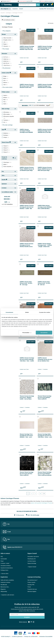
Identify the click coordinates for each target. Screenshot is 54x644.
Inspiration (15, 9)
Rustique (6, 135)
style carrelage (7, 125)
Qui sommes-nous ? (33, 580)
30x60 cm (7, 59)
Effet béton (7, 112)
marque (5, 49)
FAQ (6, 524)
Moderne (7, 133)
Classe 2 (6, 146)
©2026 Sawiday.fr (6, 637)
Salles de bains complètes (7, 580)
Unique (6, 137)
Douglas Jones (8, 40)
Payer (2, 561)
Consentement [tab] (9, 312)
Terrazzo (7, 120)
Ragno (6, 44)
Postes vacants (31, 582)
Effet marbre (8, 114)
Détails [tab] (27, 312)
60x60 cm (7, 61)
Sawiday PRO (43, 9)
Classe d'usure (6, 142)
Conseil (21, 9)
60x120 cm (7, 63)
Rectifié (4, 180)
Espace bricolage (32, 563)
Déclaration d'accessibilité (46, 637)
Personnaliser (27, 333)
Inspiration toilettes (5, 582)
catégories (6, 31)
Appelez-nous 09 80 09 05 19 (13, 547)
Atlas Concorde (8, 38)
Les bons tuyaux (32, 561)
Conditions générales (17, 637)
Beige (6, 76)
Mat (6, 100)
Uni (5, 122)
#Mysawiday (4, 591)
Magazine (3, 589)
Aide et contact (5, 553)
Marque (4, 34)
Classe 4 (7, 150)
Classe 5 (7, 152)
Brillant (6, 98)
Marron (6, 83)
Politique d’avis (4, 570)
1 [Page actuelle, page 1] (28, 494)
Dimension (4, 54)
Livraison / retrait (5, 563)
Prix (3, 172)
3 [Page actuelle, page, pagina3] (35, 494)
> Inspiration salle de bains (7, 595)
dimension (6, 68)
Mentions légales (32, 591)
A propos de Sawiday (34, 577)
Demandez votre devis (33, 557)
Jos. (5, 42)
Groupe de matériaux (8, 158)
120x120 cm (8, 65)
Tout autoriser (44, 333)
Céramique (7, 162)
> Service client (4, 574)
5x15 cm (7, 57)
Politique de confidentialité (31, 637)
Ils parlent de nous (32, 589)
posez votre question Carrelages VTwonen (42, 503)
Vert (5, 85)
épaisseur (4, 184)
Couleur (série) (6, 73)
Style (4, 130)
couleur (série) (7, 87)
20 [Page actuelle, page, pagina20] (40, 494)
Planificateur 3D (32, 559)
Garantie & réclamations (7, 568)
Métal (6, 164)
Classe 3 (6, 148)
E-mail (7, 532)
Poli (5, 102)
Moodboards (4, 585)
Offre (3, 176)
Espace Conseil (32, 553)
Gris (6, 80)
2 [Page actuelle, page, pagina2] (32, 494)
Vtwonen (7, 46)
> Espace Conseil (32, 567)
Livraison (4, 188)
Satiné (6, 95)
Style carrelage (6, 109)
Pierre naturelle (8, 167)
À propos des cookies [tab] (45, 312)
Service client (50, 9)
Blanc (6, 78)
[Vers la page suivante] (44, 494)
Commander (4, 559)
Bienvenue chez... (5, 587)
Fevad (29, 587)
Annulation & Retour (6, 566)
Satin (5, 104)
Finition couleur (6, 92)
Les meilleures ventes (7, 192)
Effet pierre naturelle (9, 117)
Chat (6, 539)
